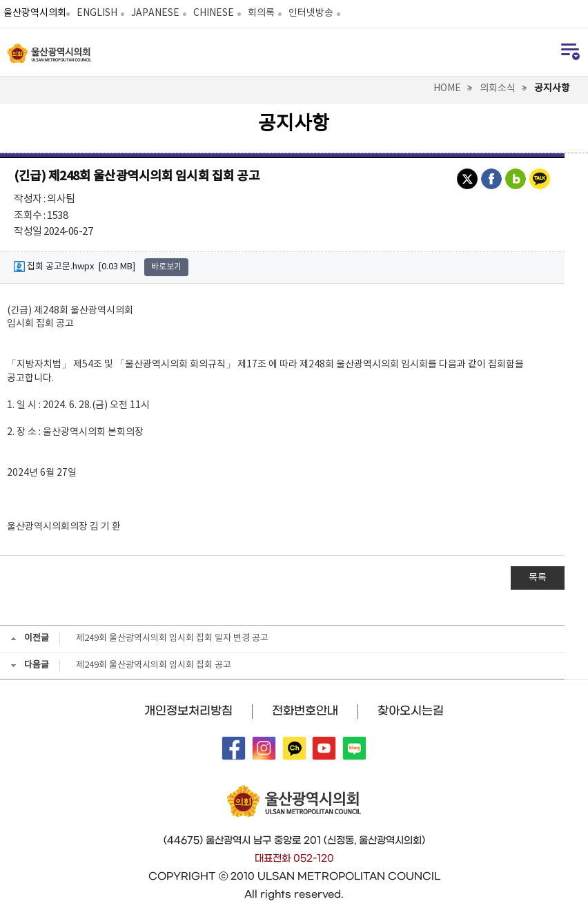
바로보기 (166, 267)
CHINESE (214, 13)
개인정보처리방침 (188, 711)
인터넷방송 (311, 13)
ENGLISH (97, 13)
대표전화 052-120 (294, 858)
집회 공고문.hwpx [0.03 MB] (75, 267)
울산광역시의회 (35, 13)
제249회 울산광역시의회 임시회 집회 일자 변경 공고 (172, 638)
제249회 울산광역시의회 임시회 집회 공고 (154, 665)
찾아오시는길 (411, 711)
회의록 (261, 13)
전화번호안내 (305, 711)
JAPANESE (155, 13)
